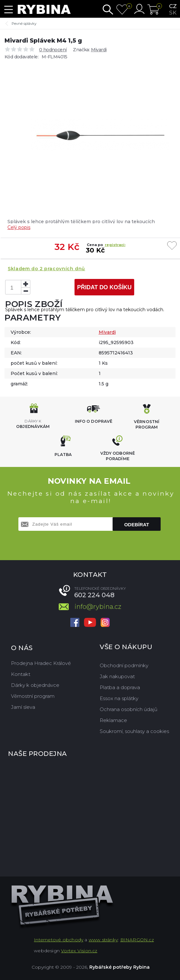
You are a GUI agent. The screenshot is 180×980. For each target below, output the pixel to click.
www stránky (103, 940)
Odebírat (137, 525)
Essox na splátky (119, 698)
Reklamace (113, 720)
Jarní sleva (23, 707)
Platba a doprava (120, 687)
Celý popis (19, 227)
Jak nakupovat (117, 676)
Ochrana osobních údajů (129, 709)
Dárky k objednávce (35, 685)
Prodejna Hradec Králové (41, 663)
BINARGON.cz (137, 940)
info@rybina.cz (98, 607)
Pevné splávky (24, 24)
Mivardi (99, 50)
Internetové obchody (59, 940)
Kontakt (21, 674)
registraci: (115, 245)
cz (173, 6)
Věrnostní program (33, 696)
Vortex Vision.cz (79, 951)
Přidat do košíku (104, 287)
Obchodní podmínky (124, 665)
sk (173, 13)
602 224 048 (94, 595)
